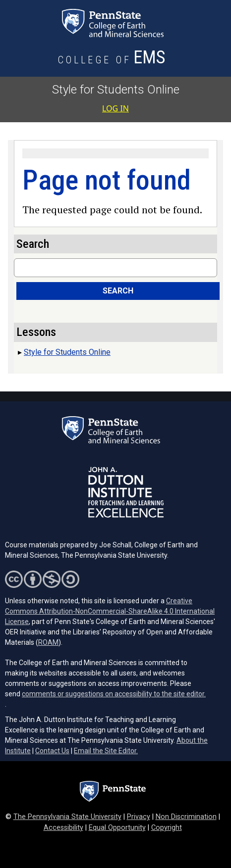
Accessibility (63, 828)
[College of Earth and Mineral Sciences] (113, 60)
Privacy (139, 817)
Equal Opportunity (117, 828)
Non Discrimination (186, 817)
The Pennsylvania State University (67, 817)
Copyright (167, 828)
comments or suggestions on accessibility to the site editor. (114, 694)
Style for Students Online (116, 90)
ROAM (48, 642)
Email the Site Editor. (106, 751)
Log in (115, 108)
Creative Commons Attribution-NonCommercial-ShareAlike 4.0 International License (110, 611)
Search (118, 291)
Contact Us (52, 751)
